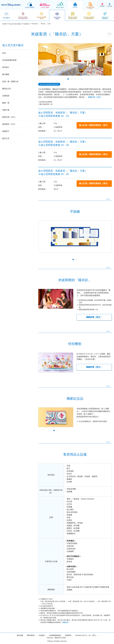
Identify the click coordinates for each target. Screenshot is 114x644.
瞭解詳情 (65, 622)
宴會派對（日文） (9, 124)
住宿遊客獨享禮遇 (9, 60)
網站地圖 (20, 635)
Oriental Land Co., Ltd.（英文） (86, 635)
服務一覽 (6, 103)
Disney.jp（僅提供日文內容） (57, 638)
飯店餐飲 (6, 74)
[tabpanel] (75, 61)
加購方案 (6, 110)
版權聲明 (68, 635)
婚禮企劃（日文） (9, 117)
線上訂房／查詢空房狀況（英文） (94, 125)
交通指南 (6, 96)
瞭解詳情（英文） (95, 97)
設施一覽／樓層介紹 (10, 81)
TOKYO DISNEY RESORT (11, 5)
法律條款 (42, 635)
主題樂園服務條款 (55, 635)
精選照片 (6, 131)
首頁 (4, 53)
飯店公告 (6, 138)
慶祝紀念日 (7, 89)
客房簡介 (6, 67)
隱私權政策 (31, 635)
